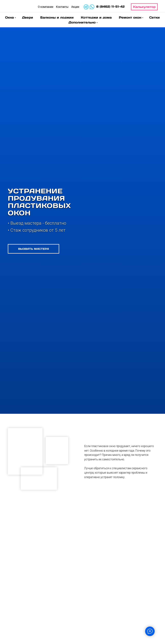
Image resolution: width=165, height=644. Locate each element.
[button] (33, 249)
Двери (28, 17)
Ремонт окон (130, 17)
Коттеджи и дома (96, 17)
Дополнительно (82, 22)
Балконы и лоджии (57, 17)
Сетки (154, 17)
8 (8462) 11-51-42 (110, 7)
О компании (46, 7)
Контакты (62, 7)
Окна (9, 17)
